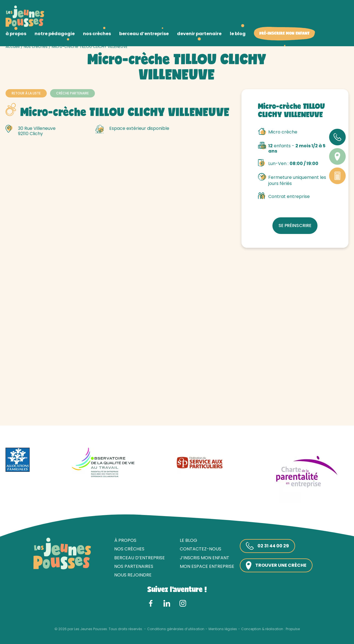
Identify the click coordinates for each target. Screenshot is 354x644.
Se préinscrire (295, 226)
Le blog (188, 540)
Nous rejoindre (133, 575)
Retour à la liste (26, 93)
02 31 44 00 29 (267, 546)
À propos (125, 540)
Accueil (13, 47)
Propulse (293, 629)
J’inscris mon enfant (205, 558)
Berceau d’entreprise (140, 558)
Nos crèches (36, 47)
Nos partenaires (134, 566)
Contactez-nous (201, 549)
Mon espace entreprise (207, 566)
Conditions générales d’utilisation (176, 629)
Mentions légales (223, 629)
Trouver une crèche (276, 566)
